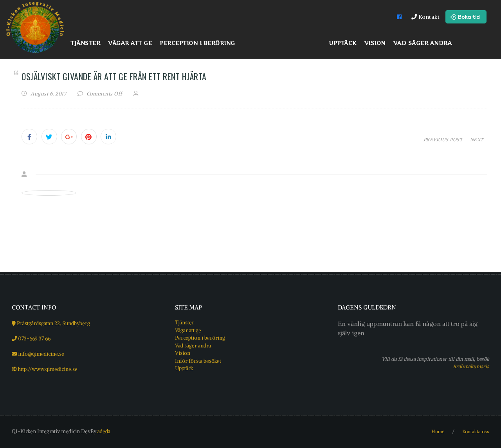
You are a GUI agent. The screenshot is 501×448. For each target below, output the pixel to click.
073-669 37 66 (34, 339)
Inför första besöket (198, 361)
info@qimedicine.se (41, 354)
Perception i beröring (200, 338)
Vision (183, 353)
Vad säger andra (193, 346)
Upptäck (184, 368)
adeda (104, 431)
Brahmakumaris (471, 366)
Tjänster (185, 323)
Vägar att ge (188, 330)
